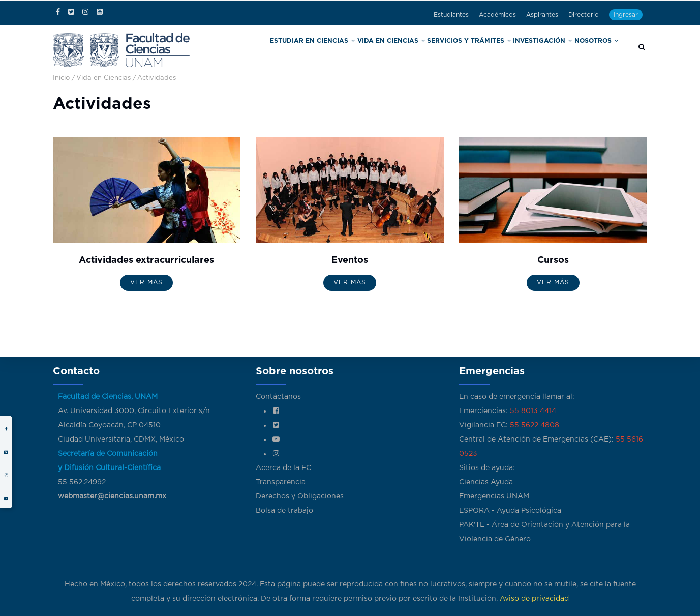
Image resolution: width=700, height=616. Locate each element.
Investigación (548, 50)
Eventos (350, 260)
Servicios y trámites (484, 50)
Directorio (584, 15)
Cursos (553, 260)
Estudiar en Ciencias (349, 50)
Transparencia (281, 482)
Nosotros (598, 50)
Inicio (61, 78)
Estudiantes (451, 15)
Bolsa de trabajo (284, 511)
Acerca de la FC (283, 468)
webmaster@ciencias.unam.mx (112, 496)
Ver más (146, 282)
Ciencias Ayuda (486, 482)
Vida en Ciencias (416, 50)
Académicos (497, 15)
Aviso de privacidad (534, 599)
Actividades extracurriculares (146, 260)
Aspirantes (542, 15)
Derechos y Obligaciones (300, 496)
